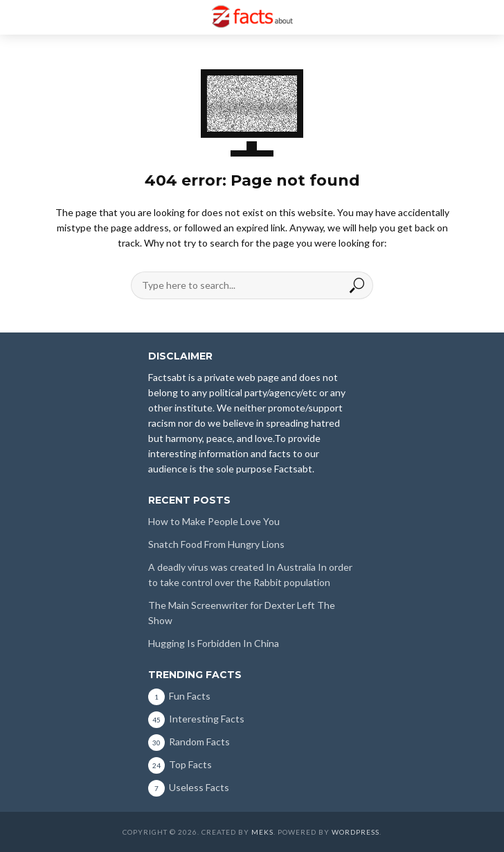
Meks (262, 832)
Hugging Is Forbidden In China (214, 643)
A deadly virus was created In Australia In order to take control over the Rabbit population (250, 575)
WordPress (355, 832)
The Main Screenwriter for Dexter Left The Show (242, 613)
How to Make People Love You (214, 521)
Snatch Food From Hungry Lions (216, 544)
